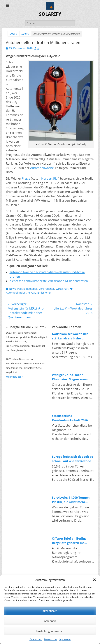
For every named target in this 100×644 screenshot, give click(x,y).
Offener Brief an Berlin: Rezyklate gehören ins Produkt (69, 541)
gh (39, 48)
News (26, 34)
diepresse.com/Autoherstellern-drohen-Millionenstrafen (49, 281)
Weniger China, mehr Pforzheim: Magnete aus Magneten (70, 377)
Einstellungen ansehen (50, 631)
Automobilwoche (42, 168)
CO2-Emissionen (41, 293)
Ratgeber (32, 289)
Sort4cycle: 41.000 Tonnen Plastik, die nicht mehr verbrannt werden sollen (71, 500)
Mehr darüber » (14, 377)
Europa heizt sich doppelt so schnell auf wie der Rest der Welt (73, 459)
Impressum (65, 639)
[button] (94, 580)
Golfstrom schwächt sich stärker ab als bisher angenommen (70, 336)
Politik (21, 289)
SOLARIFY (50, 14)
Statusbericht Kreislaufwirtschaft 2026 (70, 418)
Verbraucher (47, 289)
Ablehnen (50, 621)
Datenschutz (36, 639)
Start (14, 34)
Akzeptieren (50, 611)
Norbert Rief (50, 179)
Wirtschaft (62, 289)
